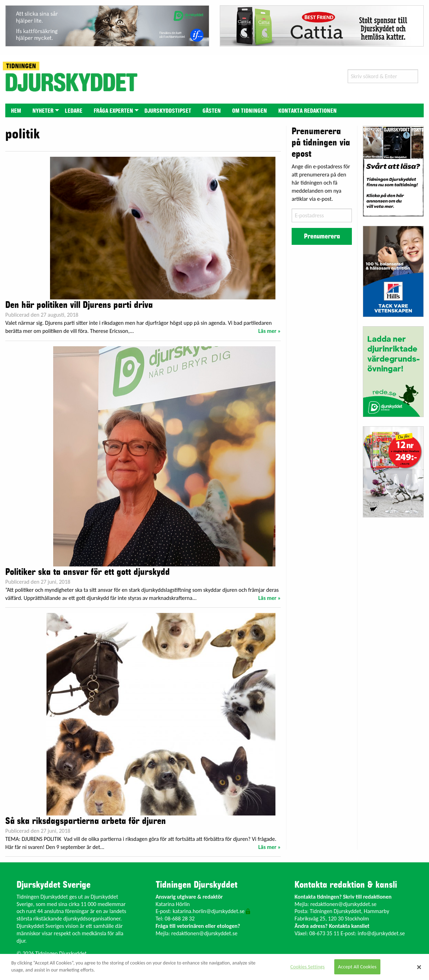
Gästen (212, 111)
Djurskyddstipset (168, 111)
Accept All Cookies (357, 967)
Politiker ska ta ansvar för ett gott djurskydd (88, 572)
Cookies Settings (307, 967)
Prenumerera (322, 236)
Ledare (74, 111)
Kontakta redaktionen (307, 111)
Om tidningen (250, 111)
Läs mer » (269, 331)
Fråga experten (113, 111)
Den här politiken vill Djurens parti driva (79, 305)
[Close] (419, 967)
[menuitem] (16, 110)
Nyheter (43, 111)
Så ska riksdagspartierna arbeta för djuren (86, 821)
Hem (16, 111)
